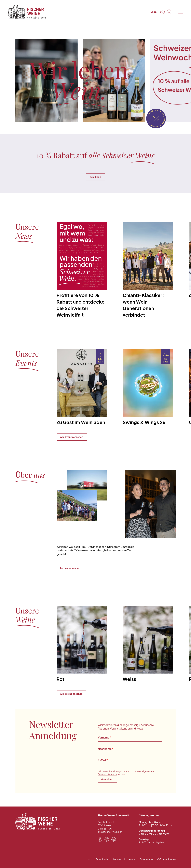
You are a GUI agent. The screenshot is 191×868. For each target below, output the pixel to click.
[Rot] (82, 644)
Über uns (114, 859)
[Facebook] (100, 839)
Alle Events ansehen (72, 436)
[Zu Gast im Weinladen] (82, 388)
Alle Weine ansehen (71, 693)
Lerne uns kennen (70, 568)
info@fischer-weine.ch (110, 831)
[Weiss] (148, 644)
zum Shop (95, 176)
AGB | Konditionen (166, 859)
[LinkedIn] (114, 839)
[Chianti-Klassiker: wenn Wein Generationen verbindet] (148, 270)
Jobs (87, 859)
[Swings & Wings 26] (148, 388)
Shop (153, 12)
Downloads (100, 859)
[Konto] (162, 12)
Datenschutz (145, 859)
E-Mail (103, 759)
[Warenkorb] (169, 12)
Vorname (105, 737)
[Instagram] (107, 839)
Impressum (129, 859)
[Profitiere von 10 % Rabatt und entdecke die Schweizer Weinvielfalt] (82, 270)
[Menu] (180, 12)
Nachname (106, 748)
